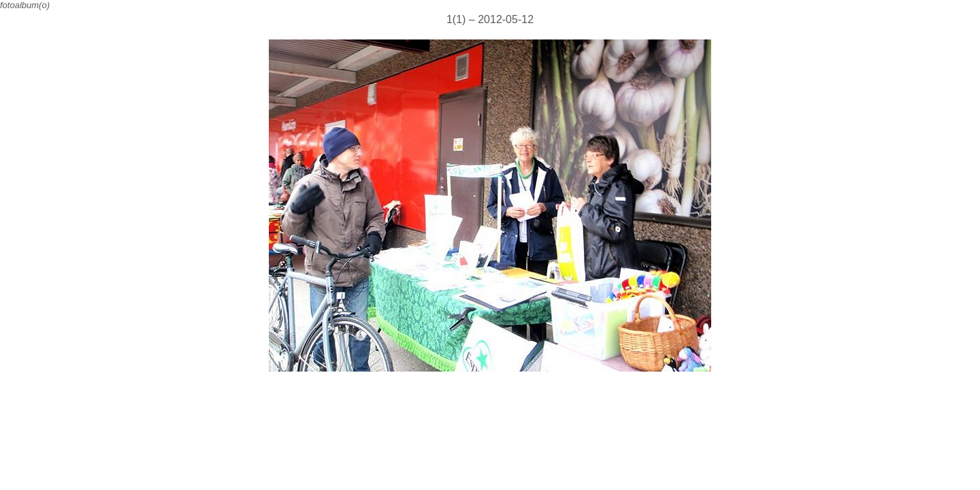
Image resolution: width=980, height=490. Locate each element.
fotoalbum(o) (25, 5)
